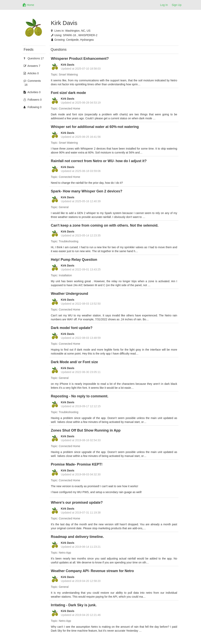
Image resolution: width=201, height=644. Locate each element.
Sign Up (177, 5)
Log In (164, 5)
